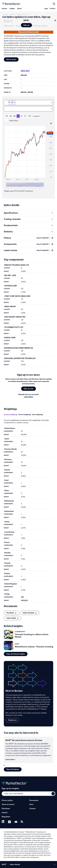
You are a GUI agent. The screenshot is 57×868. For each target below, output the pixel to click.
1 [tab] (4, 765)
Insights (12, 9)
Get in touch (11, 59)
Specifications (11, 213)
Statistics (8, 232)
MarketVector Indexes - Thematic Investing (34, 647)
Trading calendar (12, 219)
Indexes (4, 9)
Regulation (6, 817)
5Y (25, 116)
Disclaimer (6, 809)
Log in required (43, 238)
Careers (32, 809)
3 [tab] (8, 765)
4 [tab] (9, 765)
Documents (34, 800)
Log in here (29, 397)
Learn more (11, 759)
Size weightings (38, 415)
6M (14, 116)
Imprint (5, 813)
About (19, 9)
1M (11, 116)
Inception (36, 116)
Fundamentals (11, 225)
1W (7, 116)
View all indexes (13, 769)
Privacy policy (7, 800)
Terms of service (8, 804)
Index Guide (12, 618)
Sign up (26, 25)
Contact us (12, 720)
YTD (29, 116)
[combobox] (28, 103)
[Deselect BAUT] (11, 103)
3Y (21, 116)
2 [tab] (6, 765)
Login (46, 9)
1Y (18, 116)
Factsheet (11, 613)
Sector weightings (25, 415)
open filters (54, 4)
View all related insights (16, 654)
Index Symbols (30, 613)
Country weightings (11, 415)
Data (31, 804)
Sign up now (28, 389)
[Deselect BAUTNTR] (14, 103)
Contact (52, 9)
